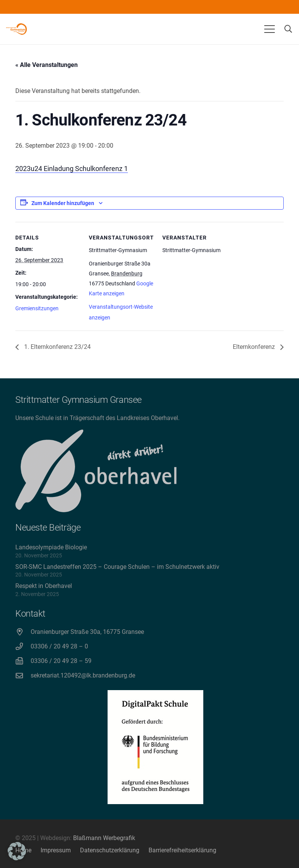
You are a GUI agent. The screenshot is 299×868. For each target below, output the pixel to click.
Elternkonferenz (255, 347)
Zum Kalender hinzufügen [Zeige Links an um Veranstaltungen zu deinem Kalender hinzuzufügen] (63, 203)
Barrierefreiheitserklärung (182, 850)
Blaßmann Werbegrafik (104, 838)
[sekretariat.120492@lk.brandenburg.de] (23, 675)
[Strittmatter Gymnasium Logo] (16, 29)
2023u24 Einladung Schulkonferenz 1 (72, 169)
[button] (270, 29)
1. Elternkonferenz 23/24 (57, 347)
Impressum (56, 850)
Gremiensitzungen (37, 308)
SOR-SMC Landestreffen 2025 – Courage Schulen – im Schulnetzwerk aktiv (117, 567)
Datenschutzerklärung (110, 850)
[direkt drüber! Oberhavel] (96, 471)
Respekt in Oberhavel (44, 586)
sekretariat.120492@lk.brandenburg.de (83, 675)
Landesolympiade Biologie (51, 547)
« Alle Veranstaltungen (47, 65)
